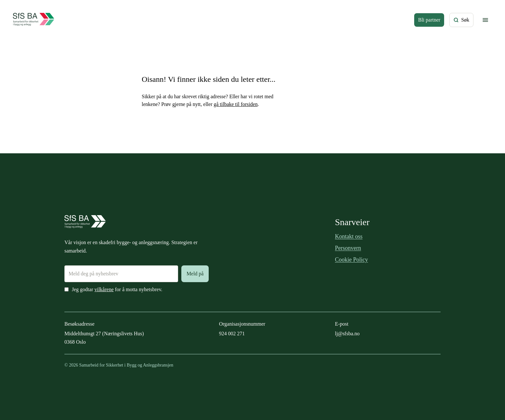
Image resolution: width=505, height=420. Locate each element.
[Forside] (34, 20)
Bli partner (429, 20)
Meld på (195, 274)
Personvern (348, 248)
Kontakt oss (349, 236)
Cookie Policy (352, 260)
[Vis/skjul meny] (485, 20)
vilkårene (104, 289)
